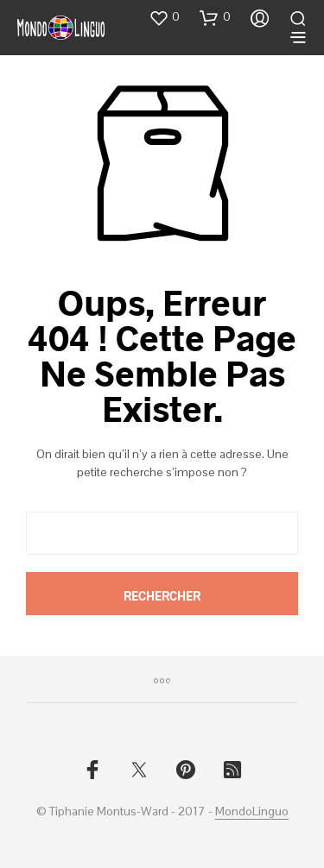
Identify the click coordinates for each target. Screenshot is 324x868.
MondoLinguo (252, 812)
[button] (164, 17)
